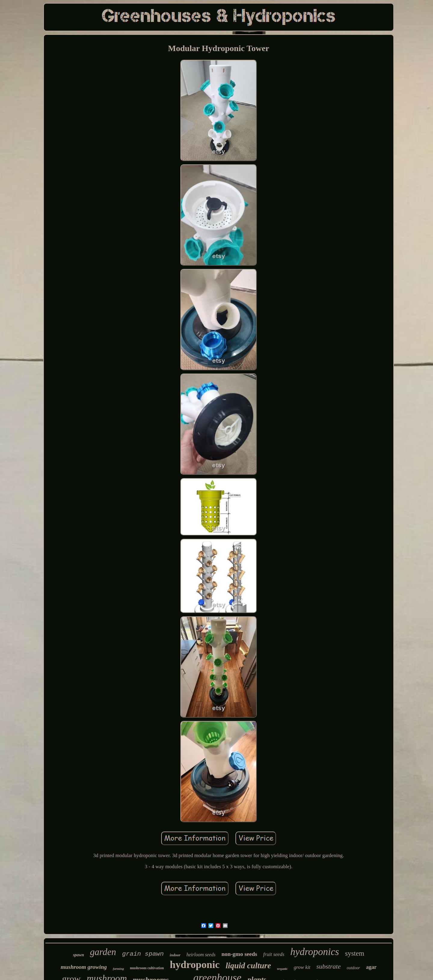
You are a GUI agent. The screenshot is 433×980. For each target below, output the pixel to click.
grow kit (302, 967)
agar (371, 967)
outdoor (353, 968)
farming (118, 969)
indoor (175, 955)
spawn (79, 955)
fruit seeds (274, 954)
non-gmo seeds (239, 954)
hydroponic (195, 965)
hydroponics (315, 952)
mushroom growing (84, 967)
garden (103, 952)
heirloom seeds (201, 955)
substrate (329, 966)
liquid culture (248, 966)
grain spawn (143, 954)
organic (282, 969)
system (355, 953)
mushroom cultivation (147, 968)
